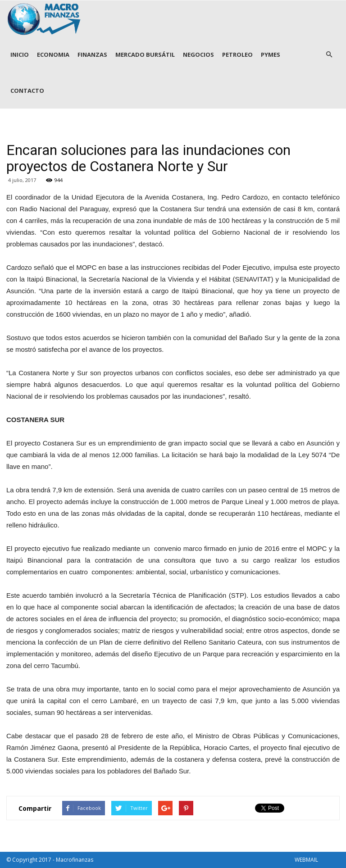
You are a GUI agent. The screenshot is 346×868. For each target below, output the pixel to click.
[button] (329, 55)
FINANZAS (92, 55)
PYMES (271, 55)
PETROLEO (237, 55)
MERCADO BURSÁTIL (145, 55)
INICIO (20, 55)
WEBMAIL (306, 860)
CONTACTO (27, 91)
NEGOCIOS (198, 55)
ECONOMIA (53, 55)
